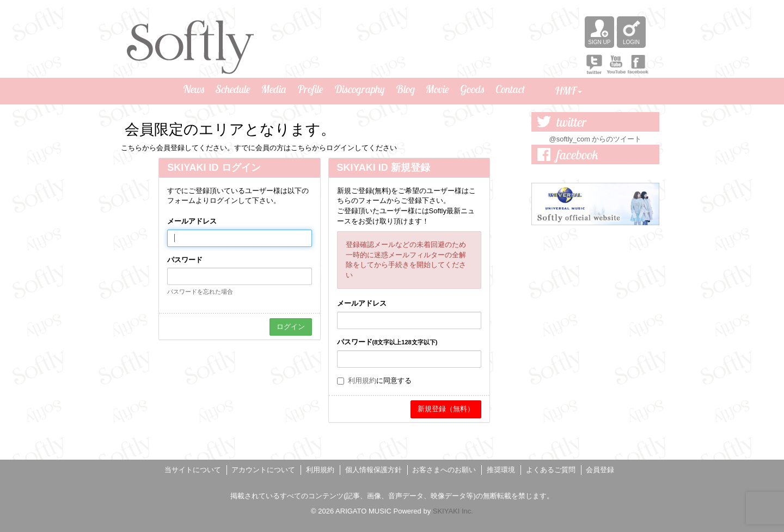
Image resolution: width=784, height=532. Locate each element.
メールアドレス (192, 221)
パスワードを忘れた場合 (200, 292)
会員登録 (600, 470)
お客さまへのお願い (444, 470)
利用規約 (362, 381)
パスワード (185, 260)
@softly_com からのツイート (596, 139)
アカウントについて (263, 470)
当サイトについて (193, 470)
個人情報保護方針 (373, 470)
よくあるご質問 (551, 470)
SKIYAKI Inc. (453, 511)
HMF (568, 91)
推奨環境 (501, 470)
